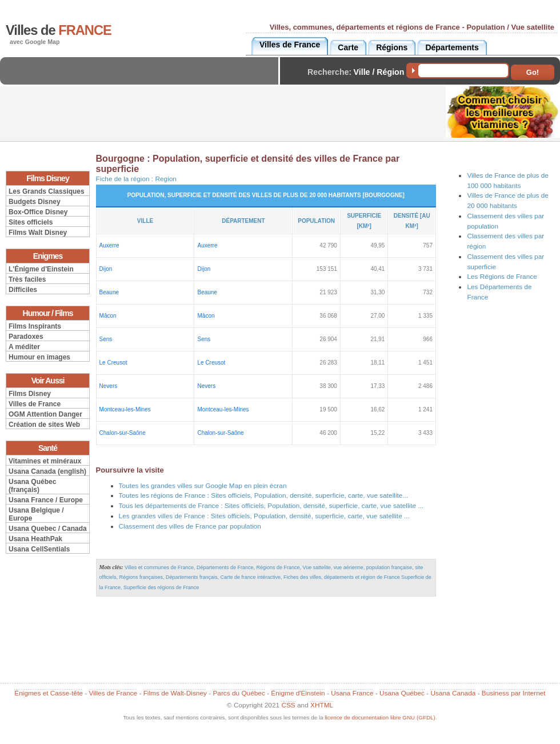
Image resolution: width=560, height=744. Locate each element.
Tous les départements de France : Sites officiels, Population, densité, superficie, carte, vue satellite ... (271, 506)
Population (316, 221)
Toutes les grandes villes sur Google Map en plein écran (203, 486)
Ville (145, 221)
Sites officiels (31, 222)
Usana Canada (453, 693)
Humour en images (39, 357)
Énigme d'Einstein (298, 693)
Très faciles (27, 279)
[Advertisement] (142, 80)
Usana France (352, 693)
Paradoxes (26, 337)
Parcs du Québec (239, 693)
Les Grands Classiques (47, 191)
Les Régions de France (502, 277)
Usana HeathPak (35, 539)
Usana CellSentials (39, 549)
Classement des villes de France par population (190, 526)
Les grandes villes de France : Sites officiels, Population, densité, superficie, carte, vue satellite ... (264, 516)
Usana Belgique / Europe (36, 514)
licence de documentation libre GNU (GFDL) (380, 717)
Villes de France (35, 404)
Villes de (59, 30)
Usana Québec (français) (32, 486)
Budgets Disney (35, 202)
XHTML (322, 705)
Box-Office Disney (38, 212)
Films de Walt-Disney (175, 693)
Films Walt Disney (38, 233)
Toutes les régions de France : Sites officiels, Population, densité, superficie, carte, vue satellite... (264, 495)
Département (243, 221)
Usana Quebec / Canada (48, 529)
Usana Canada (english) (47, 471)
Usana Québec (402, 693)
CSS (288, 705)
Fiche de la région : (136, 179)
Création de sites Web (44, 425)
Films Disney (30, 394)
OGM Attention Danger (45, 414)
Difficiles (23, 290)
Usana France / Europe (46, 500)
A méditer (24, 347)
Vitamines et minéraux (45, 461)
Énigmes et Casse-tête (49, 693)
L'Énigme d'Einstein (41, 269)
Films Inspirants (35, 326)
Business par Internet (514, 693)
